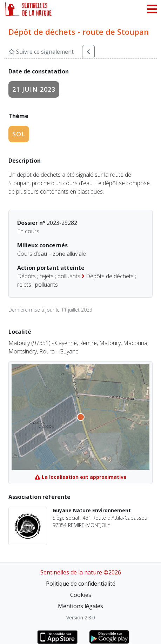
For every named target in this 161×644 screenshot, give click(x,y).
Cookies (81, 595)
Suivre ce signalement (41, 52)
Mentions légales (80, 606)
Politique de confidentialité (81, 584)
